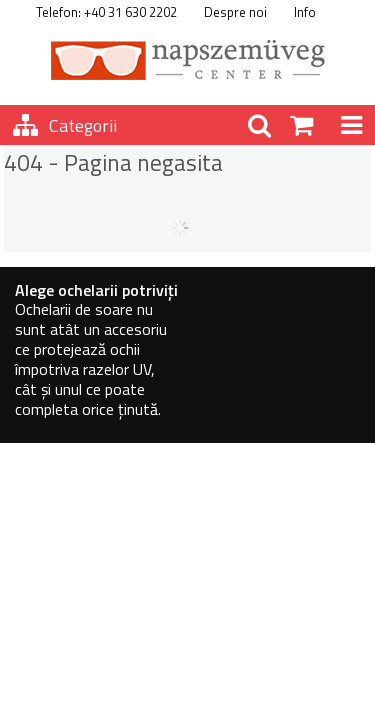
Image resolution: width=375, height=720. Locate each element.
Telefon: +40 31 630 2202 (106, 12)
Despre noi (235, 12)
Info (305, 12)
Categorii (83, 125)
